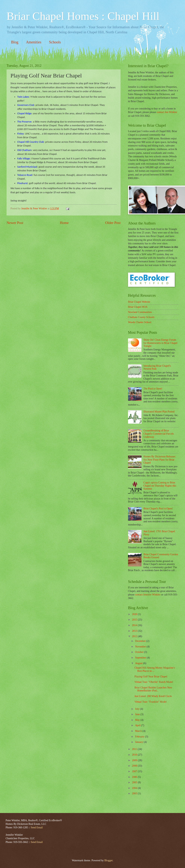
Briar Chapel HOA (138, 307)
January (139, 742)
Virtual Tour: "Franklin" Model (150, 702)
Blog (15, 42)
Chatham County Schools (141, 317)
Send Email (37, 827)
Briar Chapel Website (139, 302)
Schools (55, 42)
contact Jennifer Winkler (148, 595)
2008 (135, 766)
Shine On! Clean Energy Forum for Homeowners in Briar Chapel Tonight (161, 343)
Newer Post (15, 223)
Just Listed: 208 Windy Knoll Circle (153, 696)
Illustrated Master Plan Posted (159, 412)
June (138, 714)
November (141, 647)
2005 (135, 782)
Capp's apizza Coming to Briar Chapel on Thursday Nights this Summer (160, 486)
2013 (135, 631)
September (141, 658)
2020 (135, 614)
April (138, 725)
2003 (135, 793)
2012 (135, 636)
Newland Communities (140, 312)
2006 (135, 777)
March (139, 731)
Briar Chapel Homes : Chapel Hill (83, 16)
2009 (135, 760)
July (138, 709)
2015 (135, 620)
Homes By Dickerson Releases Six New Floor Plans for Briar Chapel (159, 460)
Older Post (113, 223)
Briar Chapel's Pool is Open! (158, 509)
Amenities (34, 42)
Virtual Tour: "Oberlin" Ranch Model (154, 682)
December (141, 641)
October (140, 652)
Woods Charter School (140, 322)
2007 (135, 771)
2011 (135, 749)
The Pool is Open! (153, 389)
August (139, 663)
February (140, 737)
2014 (135, 625)
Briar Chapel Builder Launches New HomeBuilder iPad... (153, 689)
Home (64, 223)
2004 (135, 788)
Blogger (108, 860)
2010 (135, 755)
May (138, 720)
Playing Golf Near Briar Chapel (151, 677)
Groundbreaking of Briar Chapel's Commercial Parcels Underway (159, 434)
